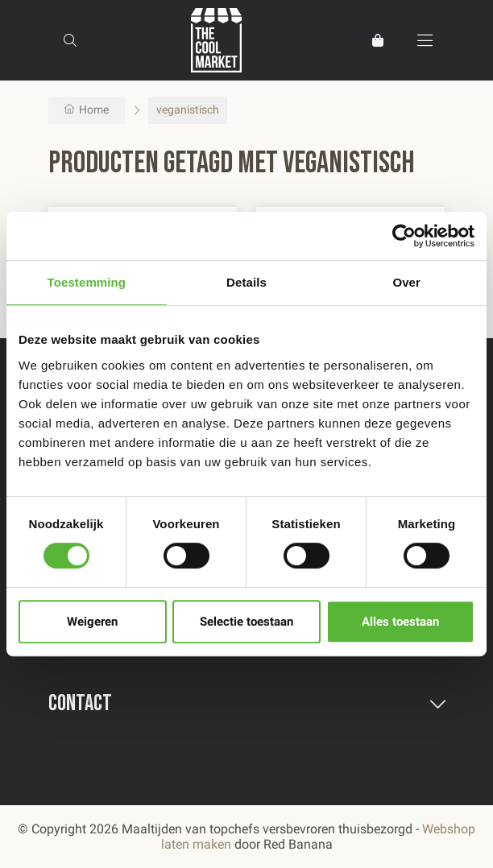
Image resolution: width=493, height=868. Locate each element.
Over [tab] (406, 282)
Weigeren (92, 622)
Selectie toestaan (246, 622)
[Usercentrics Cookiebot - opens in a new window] (404, 236)
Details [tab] (246, 282)
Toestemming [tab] (87, 282)
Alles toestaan (400, 622)
